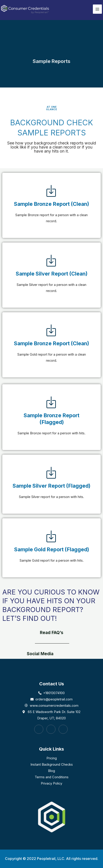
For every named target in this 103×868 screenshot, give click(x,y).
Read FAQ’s (52, 633)
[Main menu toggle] (97, 9)
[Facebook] (39, 729)
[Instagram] (51, 729)
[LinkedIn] (63, 729)
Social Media (40, 654)
